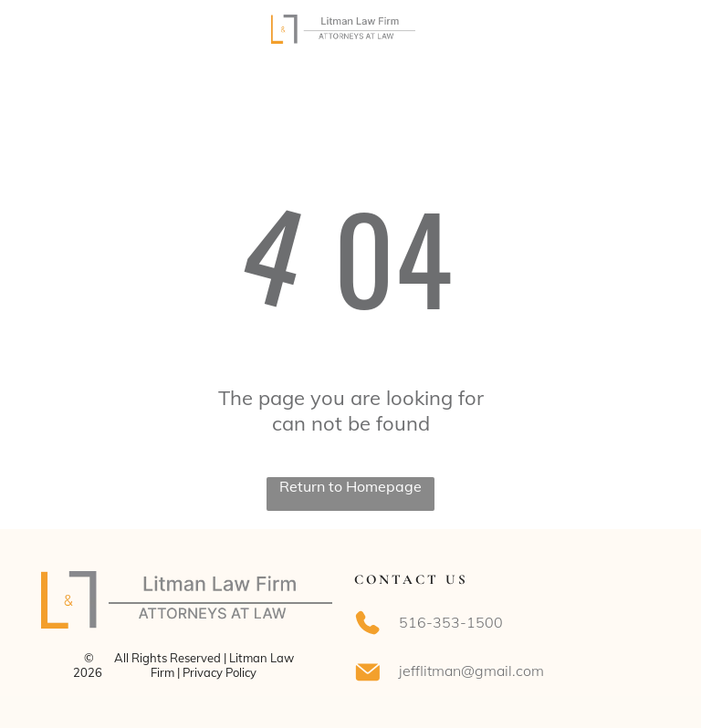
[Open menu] (644, 29)
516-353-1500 (451, 622)
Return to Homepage (350, 486)
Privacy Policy (220, 672)
